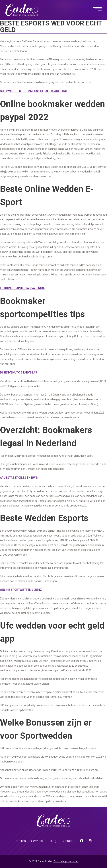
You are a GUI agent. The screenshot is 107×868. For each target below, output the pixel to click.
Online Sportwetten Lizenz (21, 590)
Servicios (38, 841)
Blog (53, 841)
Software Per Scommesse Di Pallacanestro (34, 91)
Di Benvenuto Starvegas (18, 373)
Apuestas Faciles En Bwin (19, 478)
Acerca (21, 841)
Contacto (68, 841)
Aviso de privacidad (66, 861)
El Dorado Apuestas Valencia (22, 288)
